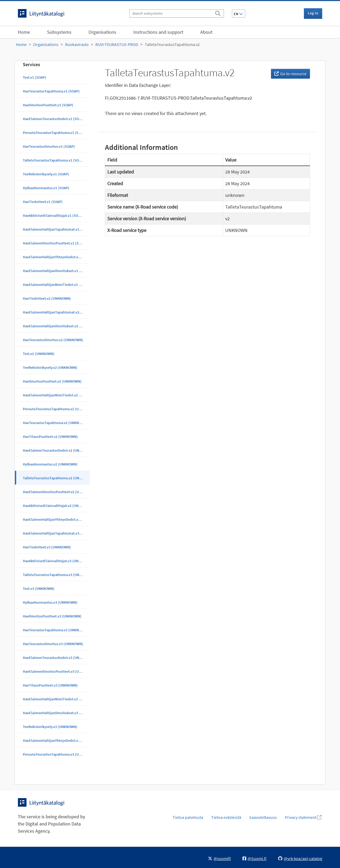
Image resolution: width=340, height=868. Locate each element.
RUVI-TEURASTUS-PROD (117, 44)
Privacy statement (303, 817)
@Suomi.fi (254, 858)
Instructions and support (158, 32)
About (206, 32)
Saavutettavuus (263, 817)
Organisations (102, 32)
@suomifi (219, 858)
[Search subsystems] (177, 13)
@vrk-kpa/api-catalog (300, 858)
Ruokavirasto (77, 44)
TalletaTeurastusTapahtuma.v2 (172, 44)
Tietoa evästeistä (226, 817)
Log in (313, 13)
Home (24, 32)
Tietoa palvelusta (188, 817)
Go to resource (290, 74)
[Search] (218, 12)
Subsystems (59, 32)
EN (238, 14)
